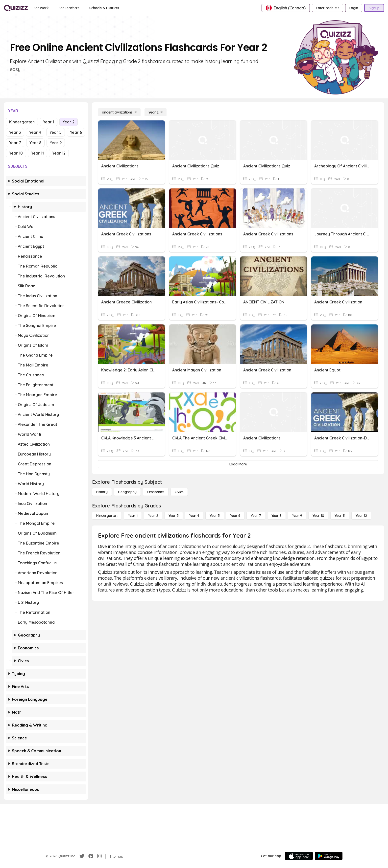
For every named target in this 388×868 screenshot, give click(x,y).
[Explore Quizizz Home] (16, 8)
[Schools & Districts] (104, 8)
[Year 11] (340, 516)
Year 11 (37, 153)
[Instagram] (99, 856)
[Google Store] (329, 856)
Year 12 (59, 153)
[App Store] (299, 856)
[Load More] (238, 464)
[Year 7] (256, 516)
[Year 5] (215, 516)
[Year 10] (318, 516)
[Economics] (156, 492)
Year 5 (56, 132)
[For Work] (41, 8)
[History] (102, 492)
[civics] (179, 492)
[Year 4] (194, 516)
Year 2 (69, 122)
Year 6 (76, 132)
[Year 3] (174, 516)
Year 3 (15, 132)
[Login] (354, 8)
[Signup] (374, 8)
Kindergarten (22, 122)
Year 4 (35, 132)
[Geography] (127, 492)
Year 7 (15, 143)
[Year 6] (235, 516)
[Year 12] (361, 516)
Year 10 (16, 153)
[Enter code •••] (327, 8)
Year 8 (35, 143)
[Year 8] (277, 516)
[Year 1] (133, 516)
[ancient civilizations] (119, 112)
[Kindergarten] (107, 516)
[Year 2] (156, 112)
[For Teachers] (69, 8)
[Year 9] (297, 516)
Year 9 (56, 143)
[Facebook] (91, 856)
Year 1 (49, 122)
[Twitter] (82, 856)
